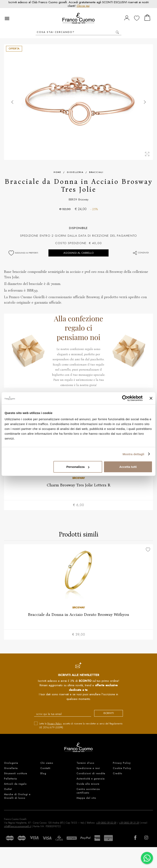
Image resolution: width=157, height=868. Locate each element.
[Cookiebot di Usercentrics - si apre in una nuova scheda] (125, 398)
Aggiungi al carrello (78, 253)
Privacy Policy (54, 724)
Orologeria (11, 763)
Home (57, 172)
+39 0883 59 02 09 (106, 823)
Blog (43, 774)
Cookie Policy (122, 768)
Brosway (83, 199)
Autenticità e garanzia (91, 779)
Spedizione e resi (88, 768)
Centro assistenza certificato (88, 791)
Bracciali (96, 172)
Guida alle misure (88, 784)
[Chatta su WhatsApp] (147, 858)
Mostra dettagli (133, 454)
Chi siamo (47, 763)
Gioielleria (75, 172)
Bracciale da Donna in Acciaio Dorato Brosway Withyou (78, 614)
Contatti (45, 768)
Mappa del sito (86, 798)
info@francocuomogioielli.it (18, 827)
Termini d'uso (85, 763)
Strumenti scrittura (16, 774)
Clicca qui (83, 6)
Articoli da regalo (15, 784)
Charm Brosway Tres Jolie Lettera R (79, 485)
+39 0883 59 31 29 (129, 823)
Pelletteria (10, 779)
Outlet (8, 789)
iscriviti (107, 713)
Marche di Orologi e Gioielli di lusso (17, 796)
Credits (118, 774)
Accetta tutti (128, 467)
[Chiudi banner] (151, 398)
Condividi (141, 253)
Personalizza (78, 467)
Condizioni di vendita (91, 774)
